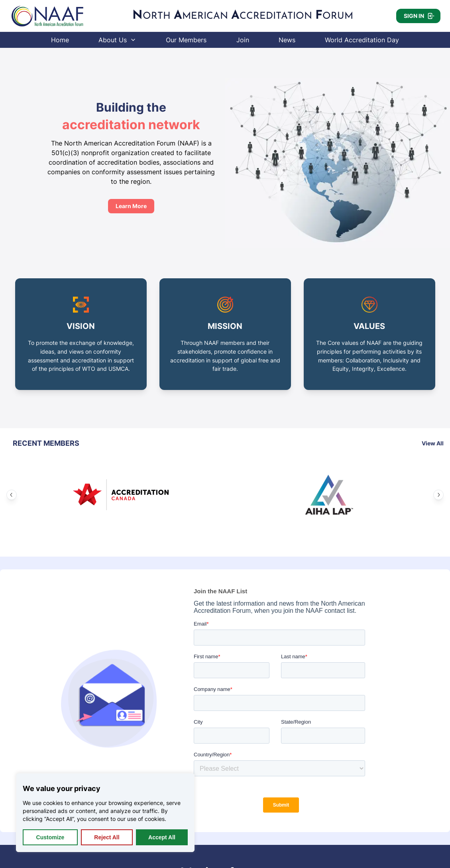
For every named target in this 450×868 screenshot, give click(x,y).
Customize (50, 837)
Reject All (107, 837)
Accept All (162, 837)
